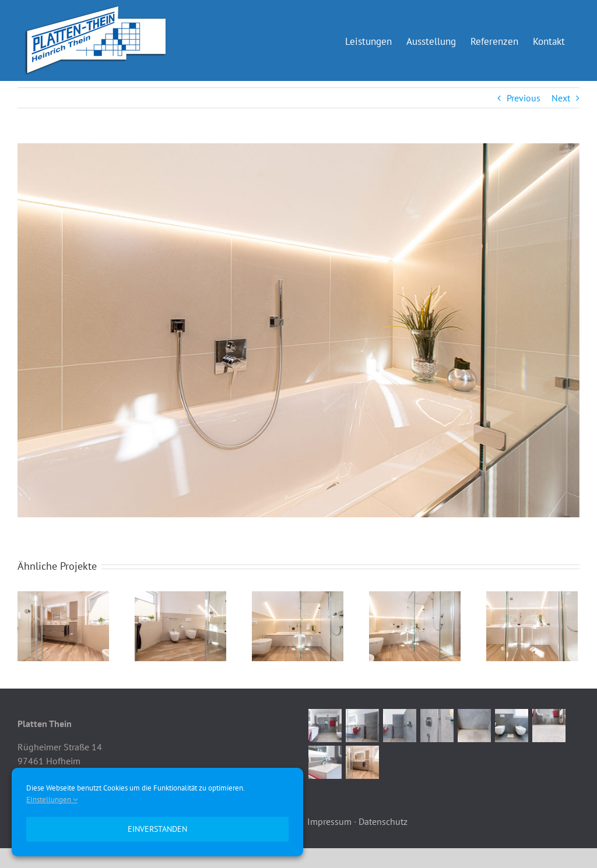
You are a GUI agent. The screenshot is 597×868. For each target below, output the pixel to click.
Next (561, 98)
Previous (524, 98)
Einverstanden (157, 829)
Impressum (329, 821)
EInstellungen (52, 800)
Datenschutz (383, 821)
